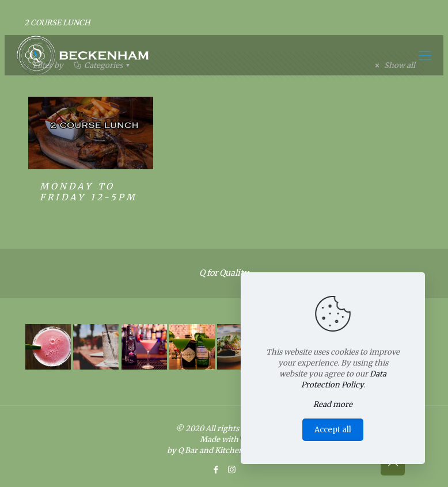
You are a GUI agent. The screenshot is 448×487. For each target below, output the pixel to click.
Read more (333, 404)
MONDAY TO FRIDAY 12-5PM (88, 192)
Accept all (333, 430)
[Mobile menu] (425, 55)
